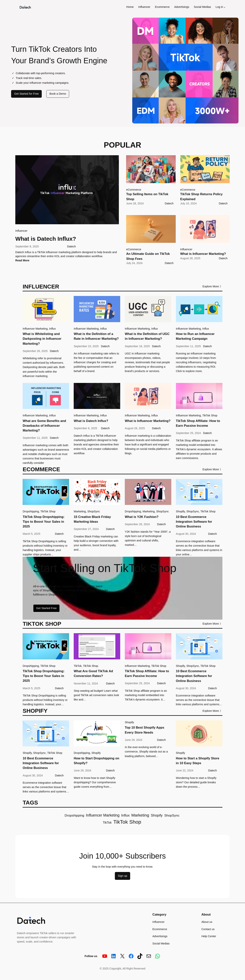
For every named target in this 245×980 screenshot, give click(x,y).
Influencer (21, 231)
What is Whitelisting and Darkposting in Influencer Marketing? (42, 339)
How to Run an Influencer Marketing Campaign (195, 336)
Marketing (80, 511)
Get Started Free (46, 608)
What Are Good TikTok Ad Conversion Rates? (93, 674)
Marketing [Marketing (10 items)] (140, 815)
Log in (219, 7)
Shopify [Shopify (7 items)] (157, 815)
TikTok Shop (210, 415)
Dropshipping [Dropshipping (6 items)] (74, 815)
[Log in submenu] (225, 7)
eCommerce (134, 190)
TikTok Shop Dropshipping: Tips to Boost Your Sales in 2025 (43, 522)
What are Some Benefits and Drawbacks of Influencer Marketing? (44, 426)
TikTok (78, 666)
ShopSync (94, 511)
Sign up (123, 876)
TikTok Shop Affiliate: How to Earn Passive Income (198, 423)
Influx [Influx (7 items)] (125, 815)
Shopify (180, 511)
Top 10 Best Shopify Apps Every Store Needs (145, 730)
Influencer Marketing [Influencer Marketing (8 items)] (103, 815)
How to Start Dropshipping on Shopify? (96, 761)
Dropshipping (31, 511)
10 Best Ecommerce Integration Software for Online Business (194, 522)
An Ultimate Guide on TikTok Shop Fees (148, 256)
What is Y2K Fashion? (142, 517)
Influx (52, 329)
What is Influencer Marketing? (203, 254)
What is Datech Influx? (46, 239)
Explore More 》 (212, 286)
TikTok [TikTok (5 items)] (107, 823)
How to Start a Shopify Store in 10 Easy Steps (198, 761)
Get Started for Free (26, 94)
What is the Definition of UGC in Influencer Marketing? (147, 336)
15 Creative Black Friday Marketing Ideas (92, 519)
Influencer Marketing (35, 329)
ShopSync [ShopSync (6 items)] (172, 815)
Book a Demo (58, 94)
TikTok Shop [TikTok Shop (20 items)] (127, 822)
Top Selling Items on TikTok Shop (147, 197)
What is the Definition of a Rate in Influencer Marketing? (96, 336)
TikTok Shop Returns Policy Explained (201, 197)
